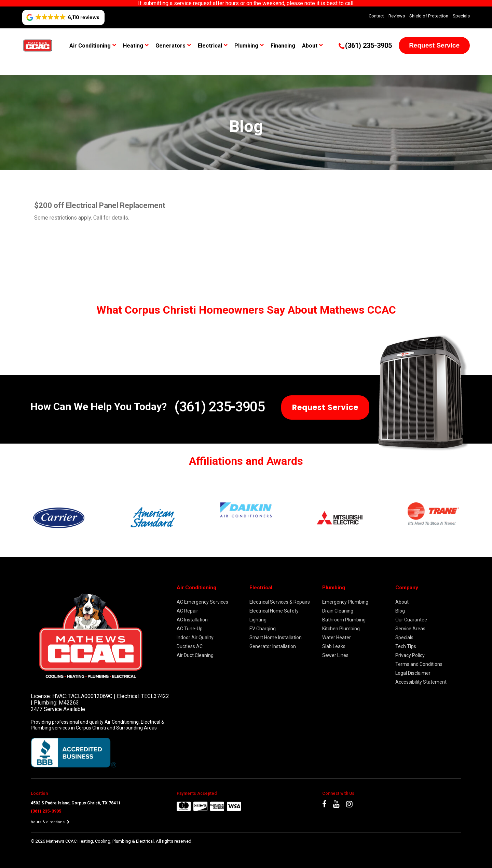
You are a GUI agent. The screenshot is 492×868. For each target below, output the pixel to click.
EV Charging (263, 629)
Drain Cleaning (338, 611)
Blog (400, 611)
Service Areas (410, 629)
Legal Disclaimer (413, 673)
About (310, 46)
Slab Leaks (334, 646)
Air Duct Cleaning (195, 655)
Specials (461, 16)
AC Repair (187, 611)
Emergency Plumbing (345, 602)
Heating (133, 46)
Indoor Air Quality (195, 637)
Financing (283, 46)
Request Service (434, 45)
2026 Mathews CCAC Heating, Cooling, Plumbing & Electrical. (96, 841)
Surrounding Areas (136, 728)
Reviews (397, 16)
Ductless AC (190, 646)
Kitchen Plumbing (341, 629)
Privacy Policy (410, 655)
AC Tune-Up (190, 629)
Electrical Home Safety (274, 611)
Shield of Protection (429, 16)
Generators (170, 46)
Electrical (210, 46)
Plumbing (246, 46)
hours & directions (50, 822)
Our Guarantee (411, 620)
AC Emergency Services (202, 602)
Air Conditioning (90, 46)
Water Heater (337, 637)
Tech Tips (406, 646)
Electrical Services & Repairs (280, 602)
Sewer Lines (335, 655)
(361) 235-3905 (219, 407)
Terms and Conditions (419, 664)
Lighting (258, 620)
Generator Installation (273, 646)
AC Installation (192, 620)
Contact (376, 16)
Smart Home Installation (276, 637)
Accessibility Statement (421, 682)
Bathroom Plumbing (344, 620)
